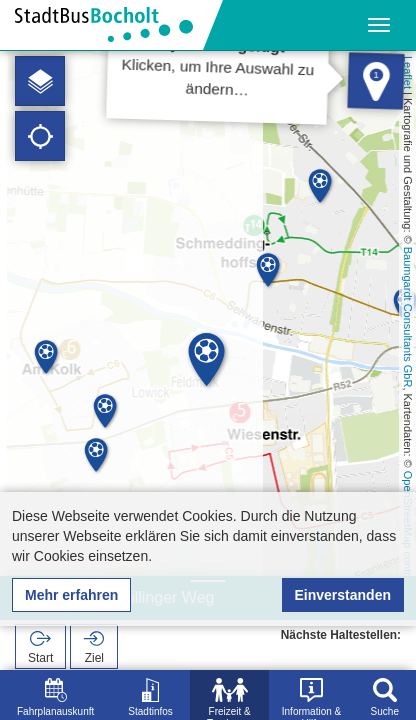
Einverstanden (343, 595)
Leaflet (408, 72)
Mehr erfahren (71, 595)
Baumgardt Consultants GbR (408, 317)
